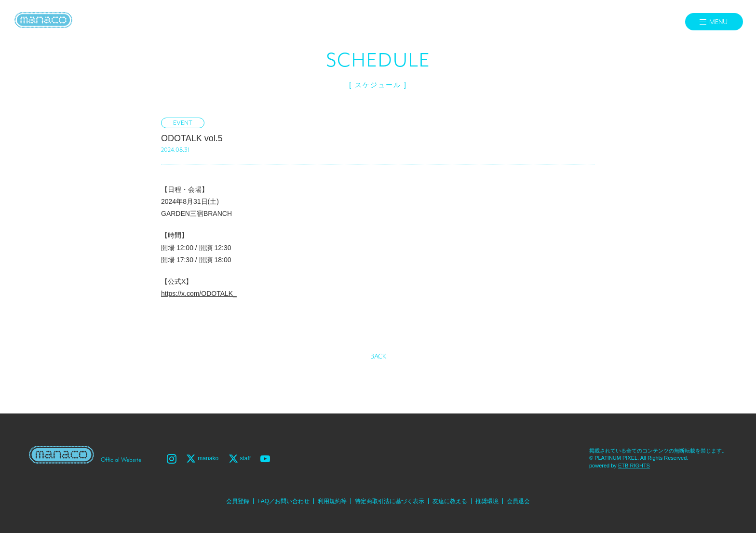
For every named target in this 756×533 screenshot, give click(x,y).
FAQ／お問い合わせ (283, 501)
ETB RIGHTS (634, 466)
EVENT (183, 123)
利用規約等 (332, 501)
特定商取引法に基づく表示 (390, 501)
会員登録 (238, 501)
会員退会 (518, 501)
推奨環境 (487, 501)
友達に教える (450, 501)
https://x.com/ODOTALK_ (199, 293)
